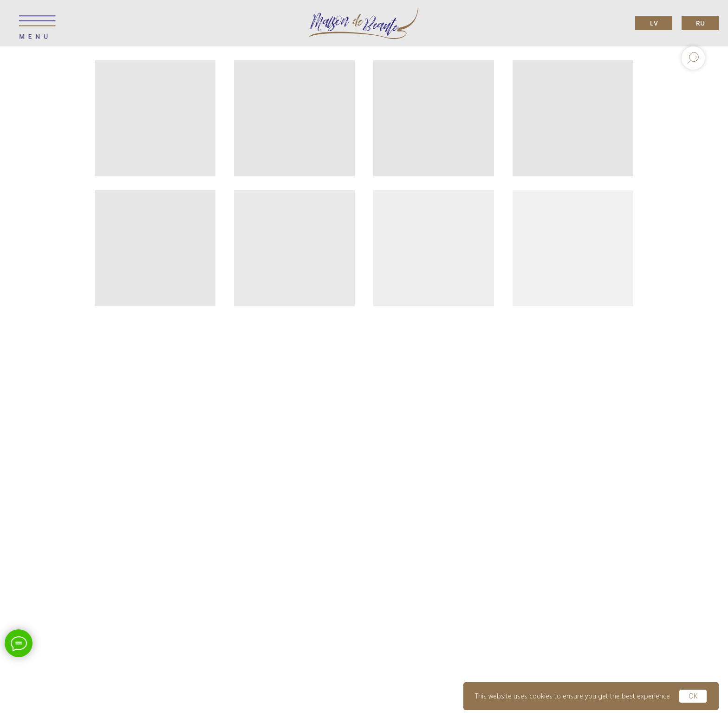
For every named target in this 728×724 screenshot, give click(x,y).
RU (700, 23)
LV (654, 23)
